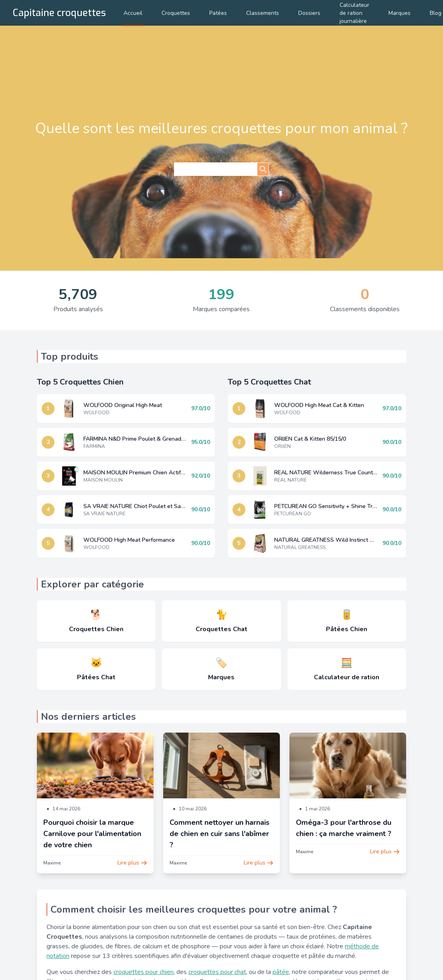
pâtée (281, 972)
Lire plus (132, 863)
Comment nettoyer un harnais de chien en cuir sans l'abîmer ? (219, 834)
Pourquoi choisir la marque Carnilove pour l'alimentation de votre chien (92, 834)
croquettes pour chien (144, 972)
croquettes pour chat (217, 972)
